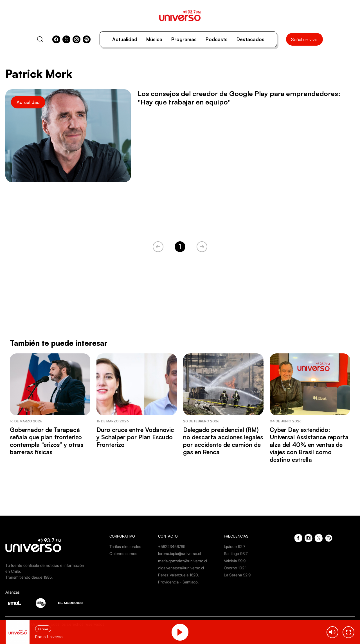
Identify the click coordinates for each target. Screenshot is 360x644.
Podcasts (217, 39)
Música (154, 39)
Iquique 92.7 (235, 546)
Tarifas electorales (125, 546)
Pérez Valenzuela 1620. (178, 575)
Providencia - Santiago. (178, 582)
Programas (184, 39)
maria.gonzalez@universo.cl (183, 561)
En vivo (43, 629)
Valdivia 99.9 (235, 561)
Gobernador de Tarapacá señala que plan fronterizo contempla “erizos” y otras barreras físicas (47, 441)
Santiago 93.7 (236, 553)
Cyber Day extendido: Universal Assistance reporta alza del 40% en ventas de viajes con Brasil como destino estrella (309, 445)
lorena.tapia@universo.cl (179, 553)
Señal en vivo (304, 39)
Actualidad (125, 39)
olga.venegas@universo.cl (181, 568)
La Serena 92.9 (237, 575)
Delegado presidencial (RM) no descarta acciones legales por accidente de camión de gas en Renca (223, 441)
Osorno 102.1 (235, 568)
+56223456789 (172, 546)
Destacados (250, 39)
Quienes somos (123, 553)
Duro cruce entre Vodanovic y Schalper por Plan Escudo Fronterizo (135, 437)
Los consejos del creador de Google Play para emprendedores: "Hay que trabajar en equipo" (239, 98)
